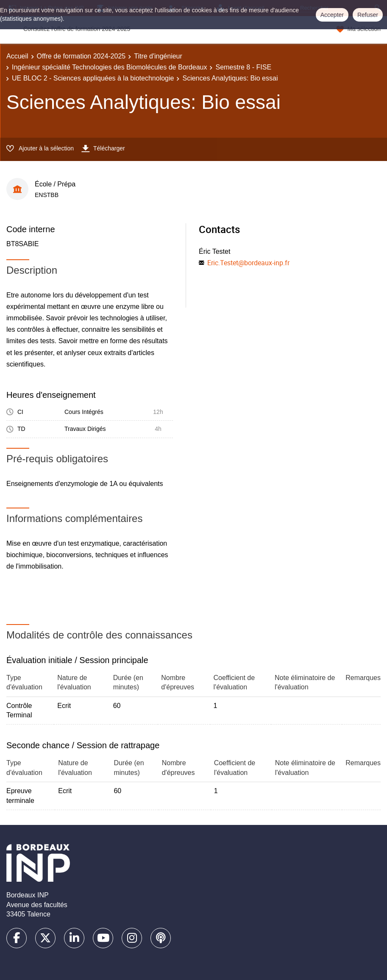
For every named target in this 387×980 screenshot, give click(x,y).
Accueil (17, 56)
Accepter (332, 15)
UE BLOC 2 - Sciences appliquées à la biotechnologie (93, 78)
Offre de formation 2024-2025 (81, 56)
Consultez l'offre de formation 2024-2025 (77, 29)
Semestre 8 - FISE (243, 67)
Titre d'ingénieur (158, 56)
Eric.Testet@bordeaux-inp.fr (248, 263)
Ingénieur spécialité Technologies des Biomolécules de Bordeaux (109, 67)
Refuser (368, 15)
